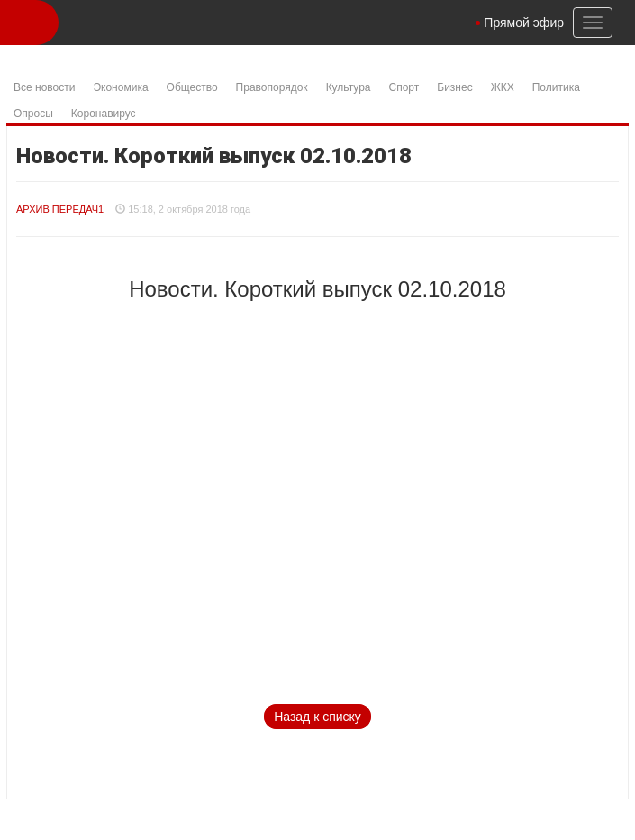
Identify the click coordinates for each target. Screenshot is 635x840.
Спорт (404, 87)
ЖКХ (503, 87)
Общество (192, 87)
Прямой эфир (524, 23)
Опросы (33, 114)
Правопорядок (272, 87)
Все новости (44, 87)
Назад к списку (317, 717)
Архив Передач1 (60, 209)
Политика (556, 87)
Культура (349, 87)
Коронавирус (104, 114)
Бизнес (454, 87)
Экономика (120, 87)
